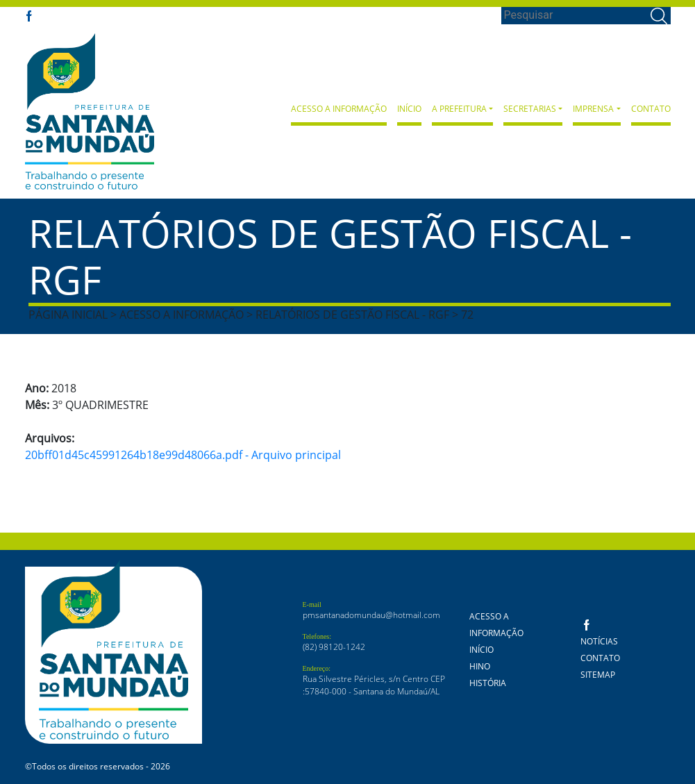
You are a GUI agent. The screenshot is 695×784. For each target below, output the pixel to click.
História (488, 683)
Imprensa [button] (593, 109)
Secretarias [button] (530, 109)
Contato (651, 109)
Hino (480, 666)
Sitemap (598, 675)
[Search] (575, 15)
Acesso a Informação (339, 109)
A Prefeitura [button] (459, 109)
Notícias (599, 641)
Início (409, 109)
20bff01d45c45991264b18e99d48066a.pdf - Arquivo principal (183, 455)
